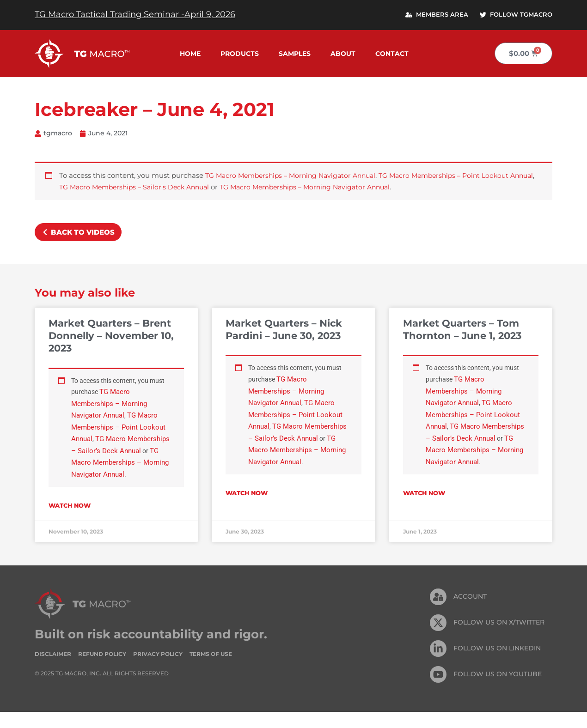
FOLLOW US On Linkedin (497, 664)
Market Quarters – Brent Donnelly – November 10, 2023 (111, 336)
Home (190, 54)
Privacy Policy (158, 670)
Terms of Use (211, 670)
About (343, 54)
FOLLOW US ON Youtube (498, 690)
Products (240, 54)
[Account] (438, 613)
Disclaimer (53, 670)
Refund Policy (102, 670)
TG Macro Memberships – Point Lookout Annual (120, 430)
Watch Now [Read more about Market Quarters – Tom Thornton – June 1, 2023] (424, 509)
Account (470, 613)
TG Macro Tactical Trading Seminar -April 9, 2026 (135, 14)
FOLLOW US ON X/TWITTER (499, 638)
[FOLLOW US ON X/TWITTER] (438, 638)
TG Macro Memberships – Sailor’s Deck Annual (118, 453)
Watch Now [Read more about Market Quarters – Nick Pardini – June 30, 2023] (247, 509)
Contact (392, 54)
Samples (295, 54)
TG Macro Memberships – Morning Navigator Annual (296, 176)
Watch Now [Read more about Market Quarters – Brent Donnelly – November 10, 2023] (70, 522)
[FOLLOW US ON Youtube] (438, 690)
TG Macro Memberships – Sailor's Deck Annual (167, 187)
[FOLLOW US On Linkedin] (438, 664)
